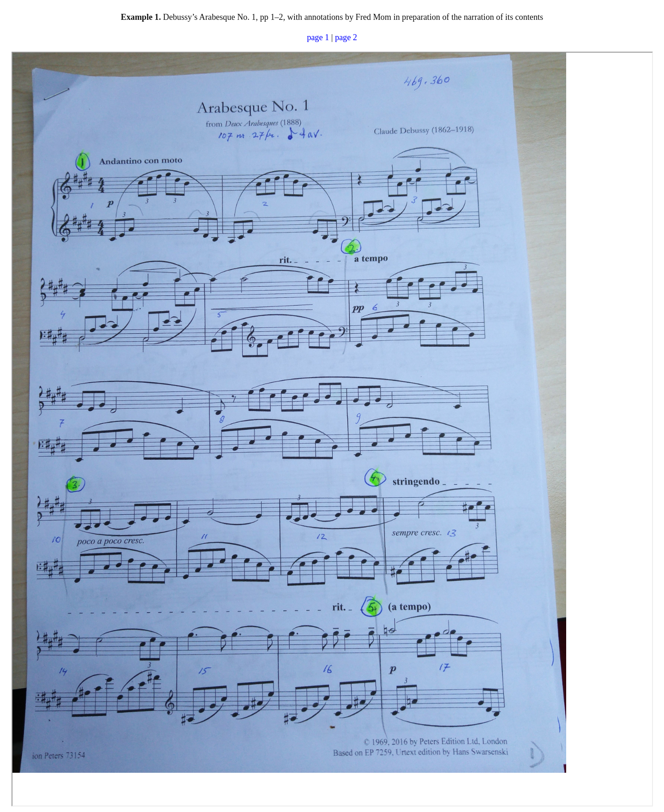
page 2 (346, 37)
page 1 (318, 37)
